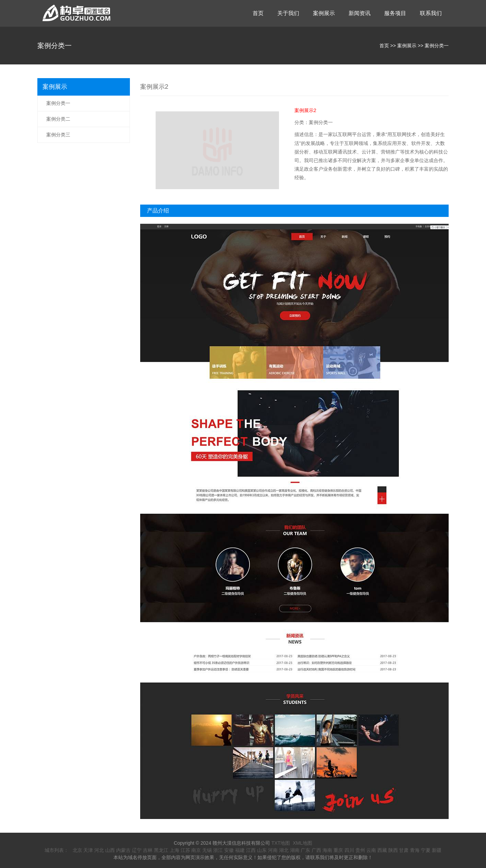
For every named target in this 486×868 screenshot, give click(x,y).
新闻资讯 (360, 13)
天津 (88, 850)
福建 (240, 850)
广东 (305, 850)
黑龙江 (161, 850)
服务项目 (395, 13)
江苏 (185, 850)
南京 (196, 850)
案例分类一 (437, 46)
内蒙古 (123, 850)
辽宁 (137, 850)
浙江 (218, 850)
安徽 (229, 850)
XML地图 (302, 843)
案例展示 (324, 13)
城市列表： (57, 850)
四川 (349, 850)
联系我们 (431, 13)
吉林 (148, 850)
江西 (251, 850)
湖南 (295, 850)
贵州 (360, 850)
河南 (273, 850)
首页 (258, 13)
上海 (174, 850)
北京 (77, 850)
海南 (327, 850)
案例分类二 (58, 119)
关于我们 (288, 13)
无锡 (207, 850)
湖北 (284, 850)
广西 (316, 850)
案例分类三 (58, 135)
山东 (262, 850)
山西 (110, 850)
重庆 (338, 850)
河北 (99, 850)
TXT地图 (281, 843)
